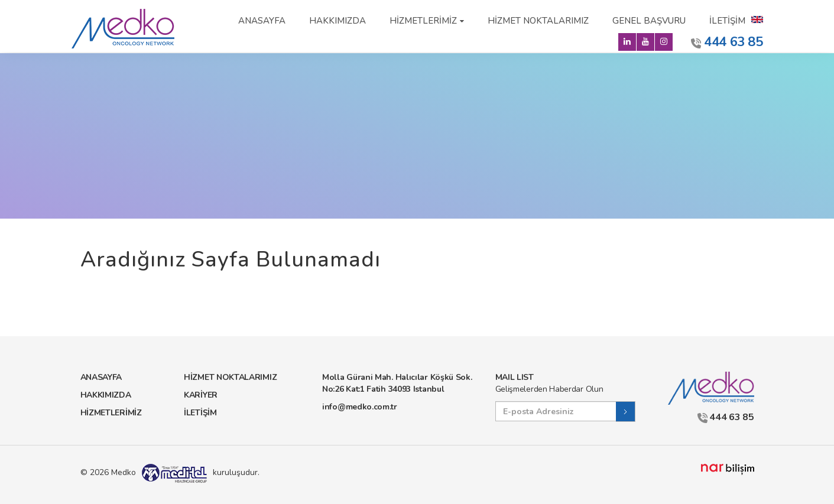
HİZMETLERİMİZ (423, 21)
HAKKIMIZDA (338, 21)
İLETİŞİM (727, 21)
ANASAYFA (262, 21)
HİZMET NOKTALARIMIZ (538, 21)
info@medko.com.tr (360, 407)
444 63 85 (727, 42)
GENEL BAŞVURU (649, 21)
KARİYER (201, 395)
